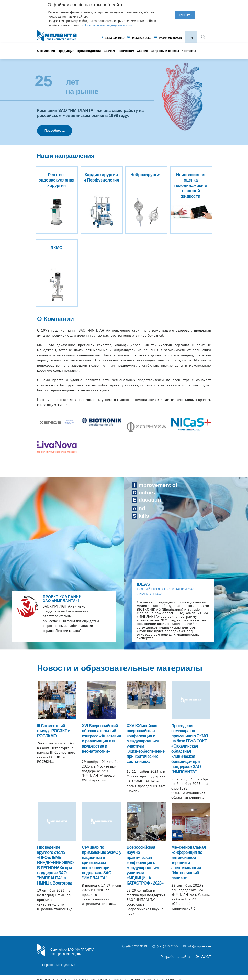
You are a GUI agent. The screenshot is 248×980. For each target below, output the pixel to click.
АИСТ (206, 957)
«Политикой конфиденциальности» (107, 25)
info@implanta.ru (170, 38)
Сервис (142, 51)
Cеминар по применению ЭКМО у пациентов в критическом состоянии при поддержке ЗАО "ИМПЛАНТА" (102, 863)
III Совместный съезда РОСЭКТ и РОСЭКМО (54, 731)
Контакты (189, 51)
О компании (46, 51)
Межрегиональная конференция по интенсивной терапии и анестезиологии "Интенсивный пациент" (188, 863)
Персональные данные (59, 965)
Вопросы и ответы (165, 51)
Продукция (66, 51)
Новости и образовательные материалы (120, 668)
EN (191, 38)
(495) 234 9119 (115, 38)
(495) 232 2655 (142, 38)
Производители (89, 51)
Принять (185, 15)
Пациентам (126, 51)
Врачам (109, 51)
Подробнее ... (55, 131)
